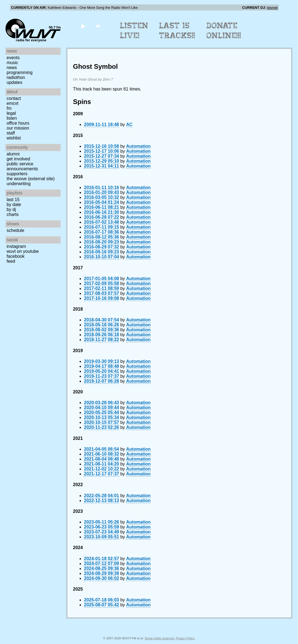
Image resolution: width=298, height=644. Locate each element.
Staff (11, 133)
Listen (12, 118)
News (12, 68)
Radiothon (16, 77)
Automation (138, 146)
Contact (14, 98)
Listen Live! (134, 31)
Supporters (17, 174)
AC (129, 124)
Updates (14, 82)
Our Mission (18, 128)
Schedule (15, 230)
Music (12, 63)
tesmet (272, 8)
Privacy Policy (185, 638)
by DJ (11, 209)
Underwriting (19, 184)
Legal (11, 113)
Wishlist (14, 138)
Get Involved (18, 159)
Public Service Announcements (22, 166)
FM (9, 108)
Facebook (16, 256)
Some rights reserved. (160, 638)
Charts (13, 214)
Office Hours (18, 123)
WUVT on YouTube (23, 251)
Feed (11, 261)
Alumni (13, 154)
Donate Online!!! (224, 31)
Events (13, 58)
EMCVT (13, 103)
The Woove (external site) (31, 179)
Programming (20, 72)
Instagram (16, 246)
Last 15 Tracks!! (177, 31)
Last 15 (13, 200)
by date (14, 205)
